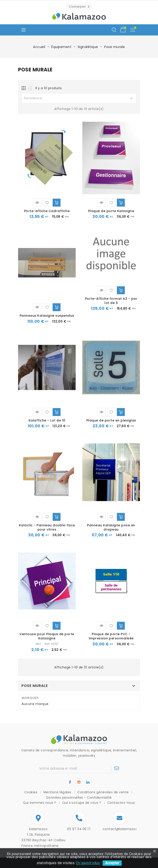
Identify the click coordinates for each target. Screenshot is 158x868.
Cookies (31, 792)
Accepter (112, 863)
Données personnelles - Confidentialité (79, 798)
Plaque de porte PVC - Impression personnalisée (111, 636)
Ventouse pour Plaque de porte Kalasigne (47, 636)
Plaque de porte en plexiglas (111, 420)
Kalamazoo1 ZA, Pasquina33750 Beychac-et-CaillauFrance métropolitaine (38, 837)
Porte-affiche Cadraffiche (47, 211)
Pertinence (79, 98)
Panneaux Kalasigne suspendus (47, 316)
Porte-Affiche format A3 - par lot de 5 (111, 301)
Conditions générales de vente (104, 792)
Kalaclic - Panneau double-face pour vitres (47, 527)
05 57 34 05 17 (79, 829)
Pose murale (35, 686)
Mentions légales (58, 792)
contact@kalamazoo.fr (122, 829)
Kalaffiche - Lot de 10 (47, 420)
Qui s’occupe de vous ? (82, 803)
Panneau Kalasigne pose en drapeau (111, 527)
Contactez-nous (121, 803)
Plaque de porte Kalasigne (111, 211)
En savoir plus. (88, 863)
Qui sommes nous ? (40, 803)
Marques (30, 698)
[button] (79, 7)
